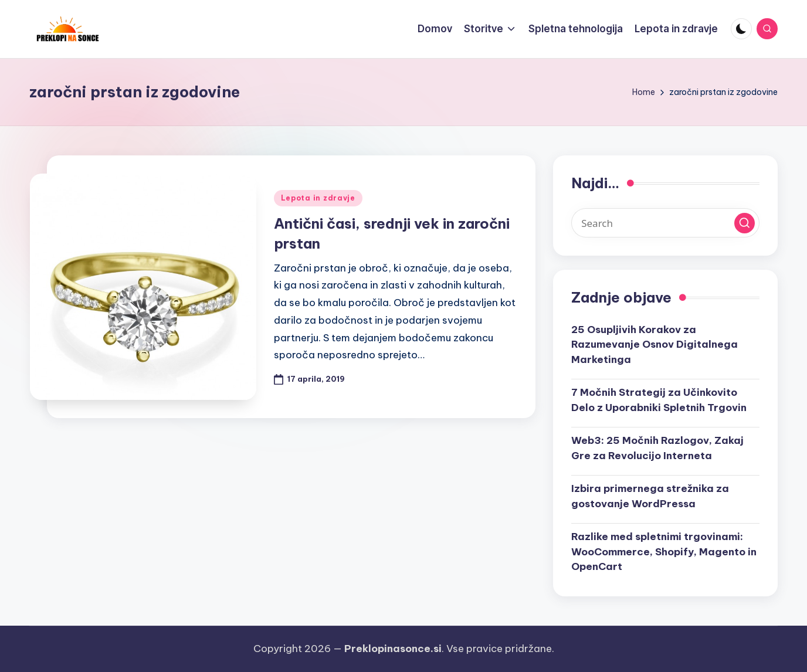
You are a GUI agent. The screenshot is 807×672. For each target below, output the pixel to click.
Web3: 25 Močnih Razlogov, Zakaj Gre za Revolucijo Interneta (657, 448)
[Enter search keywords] (665, 223)
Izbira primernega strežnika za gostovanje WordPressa (650, 496)
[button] (745, 223)
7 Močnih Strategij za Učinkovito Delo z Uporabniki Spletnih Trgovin (659, 400)
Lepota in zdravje (318, 198)
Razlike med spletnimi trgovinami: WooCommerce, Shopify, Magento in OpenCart (664, 551)
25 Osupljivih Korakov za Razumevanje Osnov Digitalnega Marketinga (655, 345)
